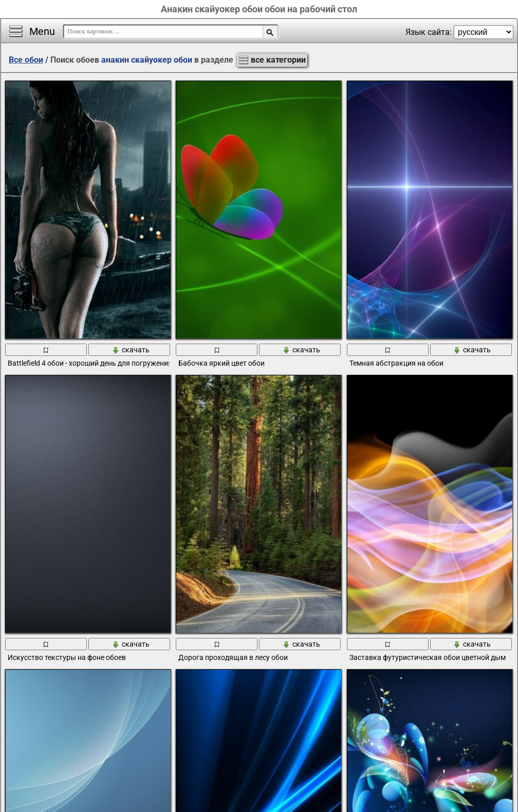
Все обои (26, 60)
